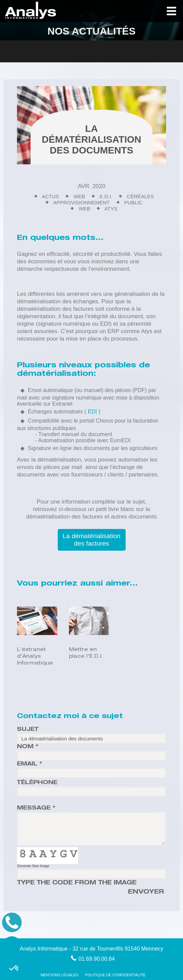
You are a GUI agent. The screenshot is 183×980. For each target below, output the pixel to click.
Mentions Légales (60, 975)
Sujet (28, 730)
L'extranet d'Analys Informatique (35, 657)
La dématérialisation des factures (91, 540)
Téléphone (37, 783)
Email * (30, 764)
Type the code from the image (77, 883)
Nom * (28, 747)
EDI (93, 412)
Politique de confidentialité (115, 975)
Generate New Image (33, 866)
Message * (36, 809)
